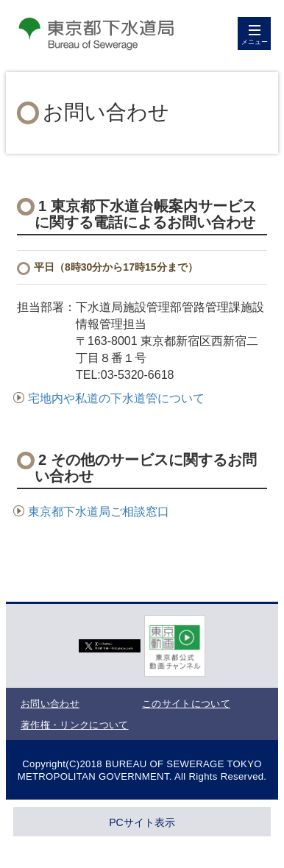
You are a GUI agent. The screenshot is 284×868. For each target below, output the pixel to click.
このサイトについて (186, 704)
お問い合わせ (50, 704)
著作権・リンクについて (75, 725)
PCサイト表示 (142, 822)
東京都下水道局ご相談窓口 (91, 512)
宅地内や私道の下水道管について (109, 398)
